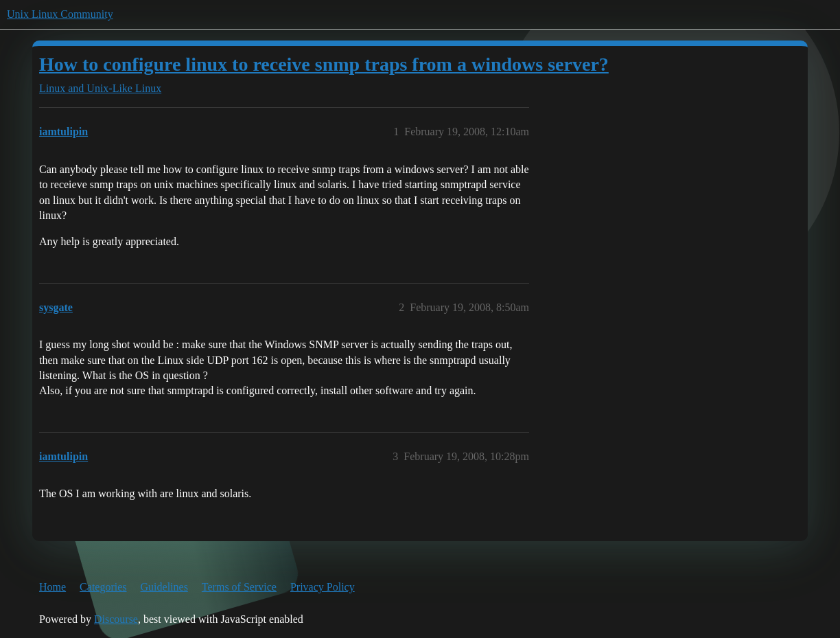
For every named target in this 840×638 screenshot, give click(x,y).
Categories (103, 587)
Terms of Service (239, 587)
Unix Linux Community (60, 14)
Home (52, 587)
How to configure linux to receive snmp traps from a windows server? (324, 64)
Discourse (116, 619)
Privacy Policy (323, 587)
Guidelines (164, 587)
